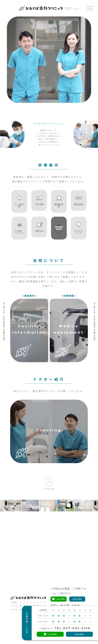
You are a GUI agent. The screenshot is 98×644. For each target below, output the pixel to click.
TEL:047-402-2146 (72, 628)
